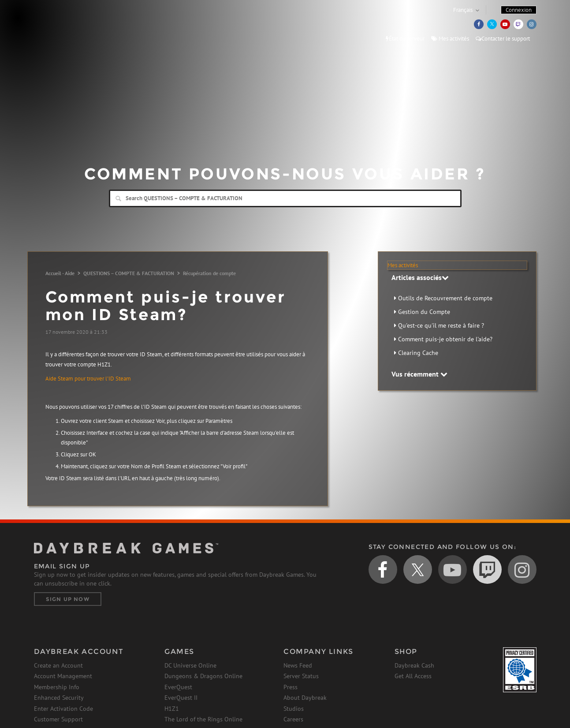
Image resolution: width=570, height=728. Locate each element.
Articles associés (420, 277)
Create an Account (58, 665)
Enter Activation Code (63, 709)
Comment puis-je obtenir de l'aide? (445, 339)
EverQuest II (181, 698)
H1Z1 (172, 709)
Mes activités (450, 39)
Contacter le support (503, 39)
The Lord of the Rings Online (203, 719)
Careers (293, 719)
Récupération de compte (209, 273)
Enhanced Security (59, 698)
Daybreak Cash (414, 665)
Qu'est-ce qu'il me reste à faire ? (441, 325)
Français (463, 10)
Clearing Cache (418, 353)
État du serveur (405, 39)
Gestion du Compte (424, 312)
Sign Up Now (68, 599)
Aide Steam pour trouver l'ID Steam (88, 379)
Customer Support (58, 719)
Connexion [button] (519, 10)
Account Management (63, 676)
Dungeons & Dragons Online (203, 676)
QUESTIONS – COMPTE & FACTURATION (129, 273)
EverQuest (178, 687)
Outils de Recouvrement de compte (445, 298)
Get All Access (413, 676)
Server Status (301, 676)
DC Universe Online (190, 665)
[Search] (285, 198)
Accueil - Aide (60, 273)
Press (291, 687)
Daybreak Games (74, 25)
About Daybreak (305, 698)
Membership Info (57, 687)
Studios (294, 709)
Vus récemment (419, 374)
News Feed (298, 665)
